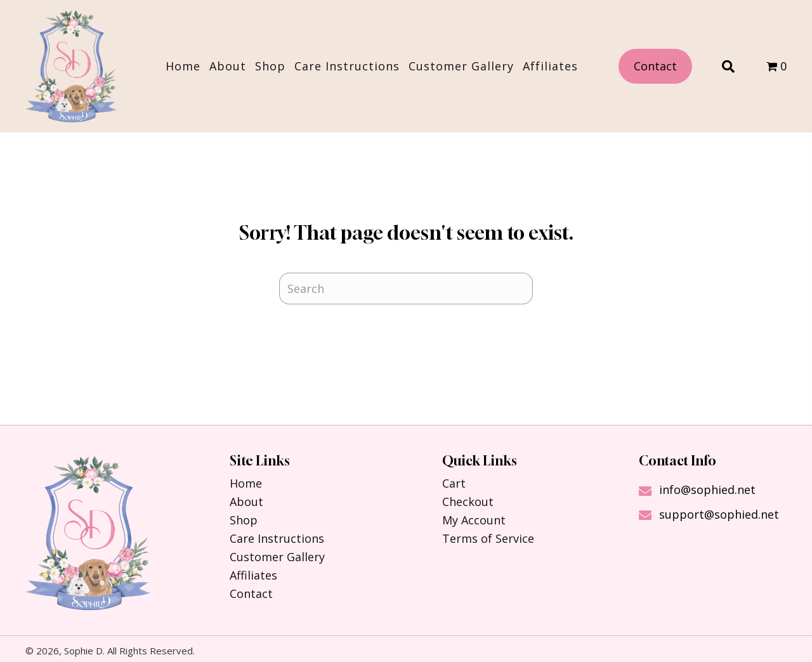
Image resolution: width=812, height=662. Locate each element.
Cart (454, 483)
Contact (251, 594)
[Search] (406, 289)
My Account (474, 520)
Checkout (468, 502)
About (246, 502)
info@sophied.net (707, 490)
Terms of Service (488, 538)
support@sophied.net (719, 514)
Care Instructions (277, 538)
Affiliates (253, 575)
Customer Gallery (277, 557)
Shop (244, 520)
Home (246, 483)
